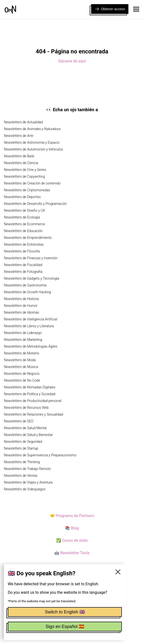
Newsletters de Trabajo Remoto (27, 469)
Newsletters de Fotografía (23, 272)
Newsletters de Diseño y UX (24, 210)
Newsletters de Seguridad (23, 442)
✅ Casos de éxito (72, 540)
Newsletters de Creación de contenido (32, 183)
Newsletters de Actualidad (23, 122)
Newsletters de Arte (19, 136)
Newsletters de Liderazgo (23, 333)
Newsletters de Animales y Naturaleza (32, 129)
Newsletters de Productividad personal (33, 401)
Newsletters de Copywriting (24, 176)
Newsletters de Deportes (22, 197)
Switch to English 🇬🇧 (65, 612)
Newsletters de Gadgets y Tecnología (32, 278)
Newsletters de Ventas (21, 476)
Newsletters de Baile (19, 156)
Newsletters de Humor (21, 306)
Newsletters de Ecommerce (24, 224)
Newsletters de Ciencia (21, 163)
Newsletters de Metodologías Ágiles (31, 346)
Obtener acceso (110, 9)
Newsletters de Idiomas (22, 312)
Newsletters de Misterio (22, 353)
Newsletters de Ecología (22, 217)
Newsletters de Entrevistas (24, 244)
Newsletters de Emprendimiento (28, 238)
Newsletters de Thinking (22, 462)
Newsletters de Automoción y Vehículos (34, 149)
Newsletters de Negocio (22, 374)
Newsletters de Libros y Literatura (29, 326)
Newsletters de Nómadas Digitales (30, 387)
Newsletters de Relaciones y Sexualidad (34, 414)
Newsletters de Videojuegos (25, 489)
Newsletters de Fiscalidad (23, 265)
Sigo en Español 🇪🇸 (65, 627)
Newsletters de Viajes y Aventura (28, 482)
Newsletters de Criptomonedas (27, 190)
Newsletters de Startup (21, 448)
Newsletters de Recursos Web (26, 408)
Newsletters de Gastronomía (25, 285)
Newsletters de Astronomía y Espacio (32, 142)
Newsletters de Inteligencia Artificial (31, 319)
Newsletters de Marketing (23, 340)
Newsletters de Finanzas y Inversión (31, 258)
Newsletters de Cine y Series (25, 170)
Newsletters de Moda (20, 360)
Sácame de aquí (72, 61)
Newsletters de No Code (22, 380)
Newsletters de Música (21, 367)
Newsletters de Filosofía (22, 251)
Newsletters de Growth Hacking (27, 292)
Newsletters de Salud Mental (25, 428)
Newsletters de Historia (21, 299)
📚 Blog (72, 528)
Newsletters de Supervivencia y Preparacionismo (40, 455)
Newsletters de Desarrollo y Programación (35, 204)
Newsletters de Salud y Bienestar (28, 435)
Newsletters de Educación (23, 231)
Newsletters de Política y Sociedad (29, 394)
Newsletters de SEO (19, 421)
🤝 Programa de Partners (72, 516)
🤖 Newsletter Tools (72, 553)
